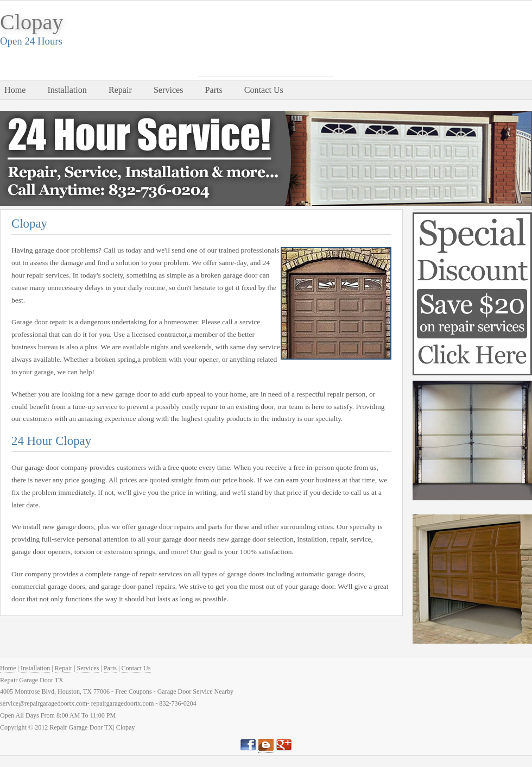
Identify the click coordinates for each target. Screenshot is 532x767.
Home (15, 90)
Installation (67, 90)
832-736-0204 (266, 63)
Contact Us (264, 90)
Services (169, 90)
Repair (120, 90)
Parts (214, 90)
